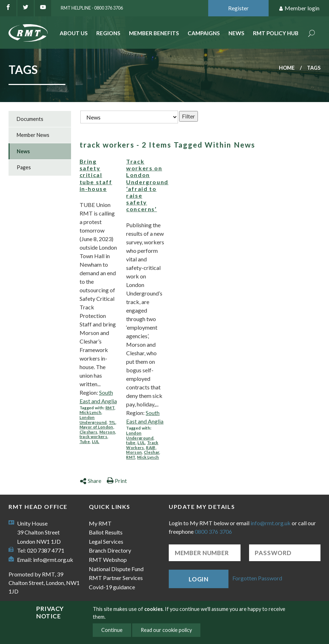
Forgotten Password (257, 578)
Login (199, 579)
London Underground (93, 420)
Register (238, 8)
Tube (85, 441)
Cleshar (152, 452)
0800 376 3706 (213, 531)
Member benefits (154, 33)
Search (312, 34)
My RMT (100, 523)
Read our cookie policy (166, 630)
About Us (74, 33)
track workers (93, 437)
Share (90, 481)
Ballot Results (106, 532)
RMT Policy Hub (276, 33)
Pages (24, 167)
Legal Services (106, 541)
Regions (108, 33)
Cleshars (89, 432)
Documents (30, 119)
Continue (112, 630)
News (236, 33)
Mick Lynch (90, 412)
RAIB (151, 448)
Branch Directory (110, 550)
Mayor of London (96, 427)
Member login (299, 8)
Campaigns (204, 33)
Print (117, 481)
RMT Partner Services (116, 578)
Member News (33, 135)
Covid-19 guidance (112, 587)
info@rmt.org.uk (53, 560)
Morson (107, 432)
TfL (112, 422)
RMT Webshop (108, 560)
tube (131, 443)
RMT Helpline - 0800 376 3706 (92, 8)
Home (287, 68)
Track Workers (142, 445)
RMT (110, 408)
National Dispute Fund (116, 569)
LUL (96, 441)
